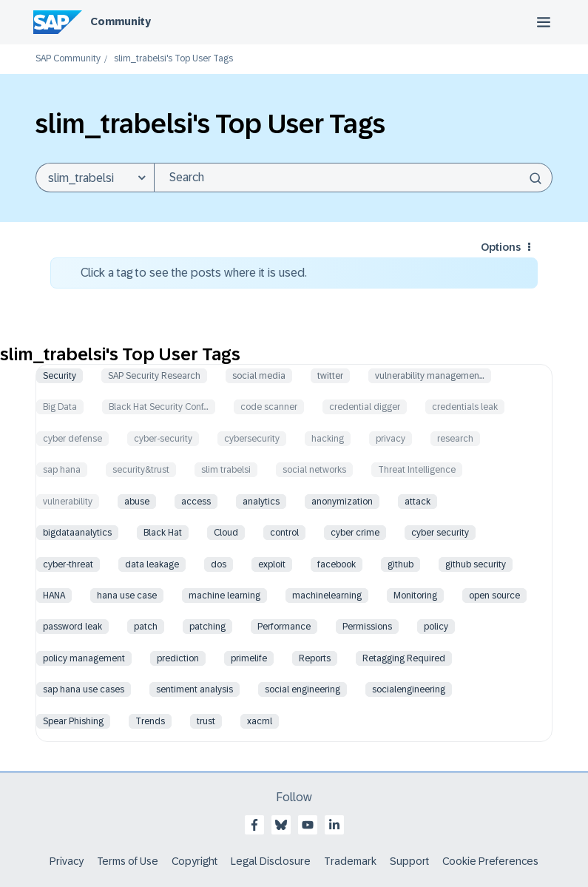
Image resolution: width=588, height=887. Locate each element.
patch (146, 627)
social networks (314, 470)
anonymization (342, 502)
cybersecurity (252, 439)
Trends (150, 721)
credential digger (365, 407)
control (284, 533)
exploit (272, 564)
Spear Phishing (73, 721)
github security (476, 564)
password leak (72, 627)
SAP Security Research (154, 376)
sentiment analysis (195, 689)
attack (418, 502)
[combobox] (353, 178)
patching (207, 627)
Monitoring (415, 596)
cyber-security (163, 439)
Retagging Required (404, 658)
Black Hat (163, 533)
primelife (249, 658)
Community (121, 21)
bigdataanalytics (77, 533)
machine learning (224, 596)
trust (206, 721)
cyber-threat (68, 564)
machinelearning (327, 596)
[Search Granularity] (95, 178)
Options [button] (501, 247)
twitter (330, 376)
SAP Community (68, 59)
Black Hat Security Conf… (159, 407)
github (401, 564)
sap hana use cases (84, 689)
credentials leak (465, 407)
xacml (260, 721)
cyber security (440, 533)
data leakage (152, 564)
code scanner (269, 407)
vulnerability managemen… (430, 376)
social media (259, 376)
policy (436, 627)
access (196, 502)
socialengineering (409, 689)
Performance (284, 627)
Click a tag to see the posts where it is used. (194, 273)
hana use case (127, 596)
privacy (391, 439)
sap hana (62, 470)
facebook (337, 564)
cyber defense (72, 439)
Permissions (367, 627)
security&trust (141, 470)
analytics (261, 502)
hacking (328, 439)
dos (219, 564)
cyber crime (355, 533)
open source (494, 596)
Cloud (226, 533)
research (455, 439)
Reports (315, 658)
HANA (54, 596)
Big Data (60, 407)
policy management (84, 658)
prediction (178, 658)
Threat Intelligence (417, 470)
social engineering (303, 689)
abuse (137, 502)
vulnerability (68, 502)
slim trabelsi (226, 470)
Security (60, 376)
